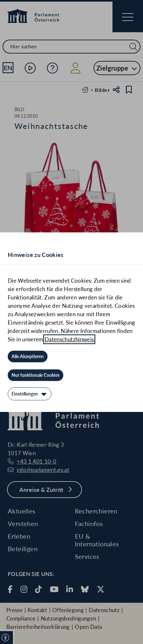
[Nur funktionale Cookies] (36, 375)
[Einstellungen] (30, 394)
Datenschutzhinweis (69, 339)
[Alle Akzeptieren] (28, 356)
